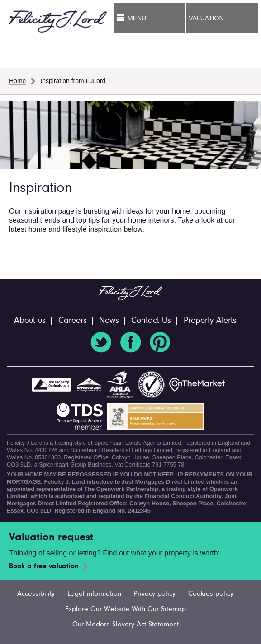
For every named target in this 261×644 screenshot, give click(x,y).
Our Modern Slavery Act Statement (126, 625)
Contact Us (151, 321)
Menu (137, 18)
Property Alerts (210, 321)
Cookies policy (211, 594)
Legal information (94, 594)
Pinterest (160, 342)
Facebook (131, 342)
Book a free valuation (44, 566)
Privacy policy (154, 594)
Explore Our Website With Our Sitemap (126, 609)
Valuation (206, 18)
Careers (73, 321)
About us (30, 321)
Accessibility (36, 594)
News (109, 321)
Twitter (101, 342)
